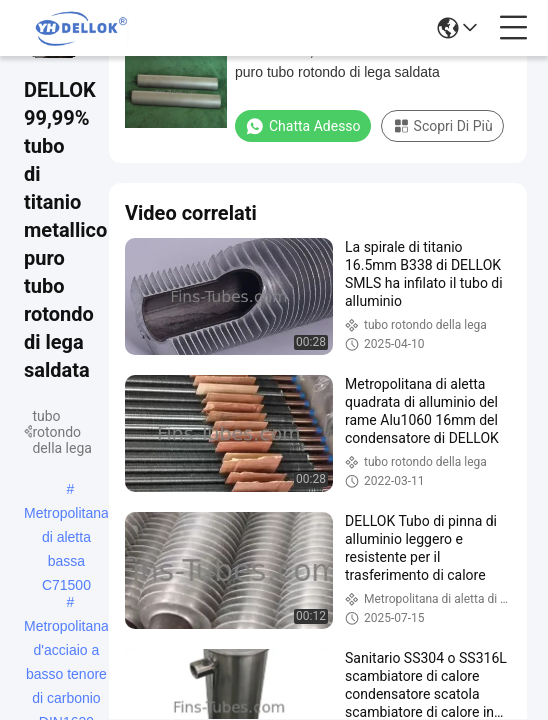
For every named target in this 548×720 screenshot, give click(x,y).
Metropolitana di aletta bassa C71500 (66, 515)
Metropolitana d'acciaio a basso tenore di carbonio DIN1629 (66, 628)
